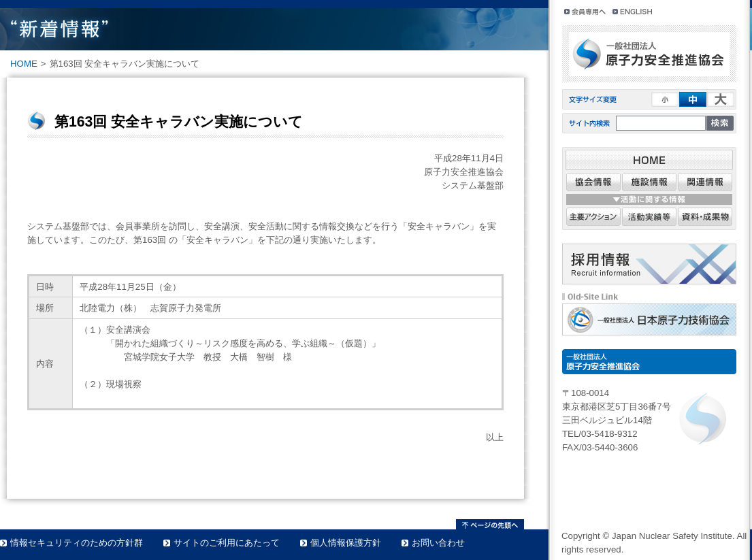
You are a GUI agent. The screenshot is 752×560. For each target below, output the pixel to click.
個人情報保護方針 (346, 543)
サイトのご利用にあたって (227, 543)
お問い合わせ (438, 543)
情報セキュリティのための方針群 (77, 543)
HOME (24, 64)
